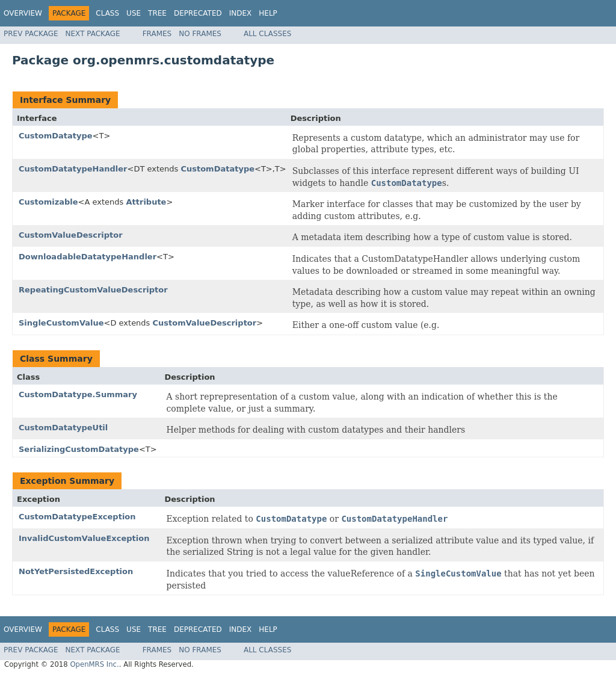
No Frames (200, 34)
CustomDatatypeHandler (73, 169)
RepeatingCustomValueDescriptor (93, 290)
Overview (23, 13)
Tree (157, 13)
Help (268, 13)
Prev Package (31, 34)
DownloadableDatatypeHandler (88, 257)
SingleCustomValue (61, 323)
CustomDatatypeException (77, 517)
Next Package (93, 34)
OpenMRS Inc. (94, 664)
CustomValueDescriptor (71, 235)
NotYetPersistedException (76, 571)
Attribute (146, 202)
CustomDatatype (56, 136)
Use (134, 13)
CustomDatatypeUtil (63, 428)
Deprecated (198, 13)
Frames (157, 34)
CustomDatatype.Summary (78, 394)
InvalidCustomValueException (84, 538)
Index (241, 13)
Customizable (48, 202)
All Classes (267, 34)
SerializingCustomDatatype (79, 449)
